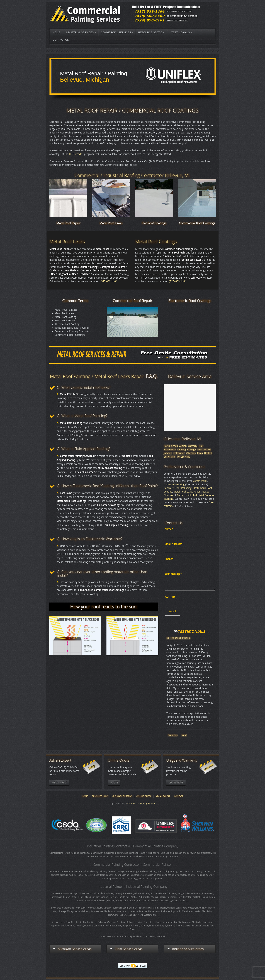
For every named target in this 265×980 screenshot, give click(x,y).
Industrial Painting (174, 485)
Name (169, 529)
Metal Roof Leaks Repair (187, 492)
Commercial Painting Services (141, 804)
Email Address (174, 544)
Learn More (176, 783)
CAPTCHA (170, 597)
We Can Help (59, 783)
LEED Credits (76, 154)
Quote (114, 783)
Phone (169, 559)
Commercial (200, 481)
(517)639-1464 (109, 281)
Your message (173, 574)
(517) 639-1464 (178, 281)
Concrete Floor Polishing (178, 488)
